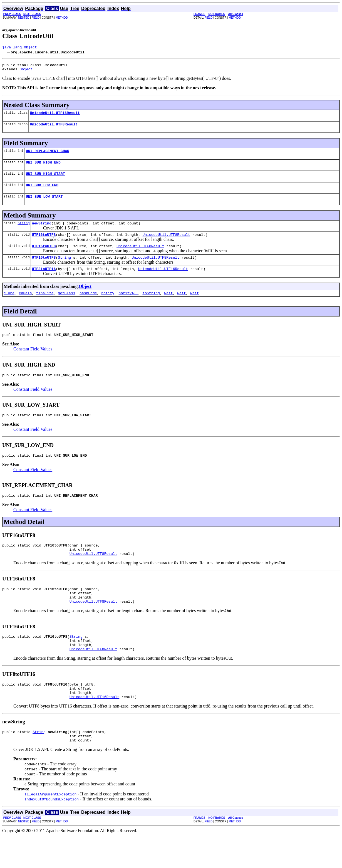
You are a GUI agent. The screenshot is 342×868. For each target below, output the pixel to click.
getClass (66, 306)
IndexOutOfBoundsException (52, 832)
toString (151, 306)
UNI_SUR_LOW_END (42, 192)
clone (9, 306)
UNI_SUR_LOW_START (44, 205)
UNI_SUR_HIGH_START (45, 180)
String (23, 232)
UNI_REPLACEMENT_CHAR (48, 156)
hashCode (88, 306)
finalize (45, 306)
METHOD (62, 18)
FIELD (36, 18)
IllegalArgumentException (50, 827)
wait (168, 306)
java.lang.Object (20, 48)
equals (25, 306)
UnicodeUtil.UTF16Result (55, 116)
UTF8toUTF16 (44, 281)
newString (42, 232)
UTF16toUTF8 (44, 244)
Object (26, 71)
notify (108, 306)
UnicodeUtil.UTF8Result (54, 128)
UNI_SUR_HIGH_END (43, 168)
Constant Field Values (33, 363)
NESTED (24, 18)
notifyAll (128, 306)
